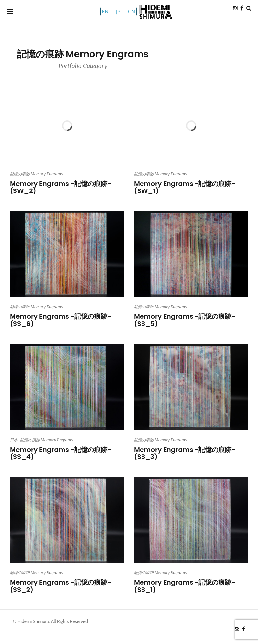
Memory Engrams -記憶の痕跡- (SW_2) (61, 187)
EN (105, 11)
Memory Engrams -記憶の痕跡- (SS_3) (185, 453)
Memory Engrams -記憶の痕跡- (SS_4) (61, 453)
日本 (14, 440)
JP (118, 11)
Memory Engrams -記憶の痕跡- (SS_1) (185, 586)
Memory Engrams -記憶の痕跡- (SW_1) (185, 187)
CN (131, 11)
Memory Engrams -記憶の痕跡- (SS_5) (185, 320)
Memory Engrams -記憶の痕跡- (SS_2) (61, 586)
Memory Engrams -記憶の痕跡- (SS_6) (61, 320)
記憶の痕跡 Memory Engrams (36, 174)
